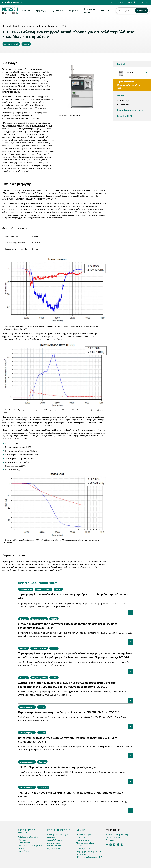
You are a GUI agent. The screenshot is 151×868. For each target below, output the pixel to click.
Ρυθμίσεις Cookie (84, 840)
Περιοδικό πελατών (55, 849)
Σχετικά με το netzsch (27, 831)
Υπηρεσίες (74, 10)
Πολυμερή (23, 619)
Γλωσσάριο (23, 840)
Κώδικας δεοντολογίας (86, 849)
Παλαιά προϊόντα (54, 846)
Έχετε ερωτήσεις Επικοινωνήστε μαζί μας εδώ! (130, 85)
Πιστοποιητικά (24, 843)
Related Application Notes (130, 110)
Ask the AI (142, 10)
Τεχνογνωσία (57, 10)
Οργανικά (42, 762)
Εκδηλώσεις (107, 10)
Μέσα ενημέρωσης (59, 830)
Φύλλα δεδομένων (55, 840)
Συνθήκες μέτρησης (125, 100)
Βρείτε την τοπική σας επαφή (117, 834)
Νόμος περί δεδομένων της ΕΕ (89, 857)
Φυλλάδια (51, 837)
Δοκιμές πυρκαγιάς (11, 44)
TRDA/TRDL (43, 787)
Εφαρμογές (41, 10)
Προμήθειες (110, 840)
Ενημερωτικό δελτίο (114, 837)
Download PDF (125, 116)
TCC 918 (26, 44)
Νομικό (81, 830)
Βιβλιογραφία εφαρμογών (58, 834)
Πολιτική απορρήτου (85, 834)
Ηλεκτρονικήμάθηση (90, 10)
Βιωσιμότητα (23, 851)
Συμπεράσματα (123, 105)
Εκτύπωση (81, 837)
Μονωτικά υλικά (26, 589)
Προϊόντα (26, 10)
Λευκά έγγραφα (54, 843)
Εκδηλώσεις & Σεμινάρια (28, 837)
